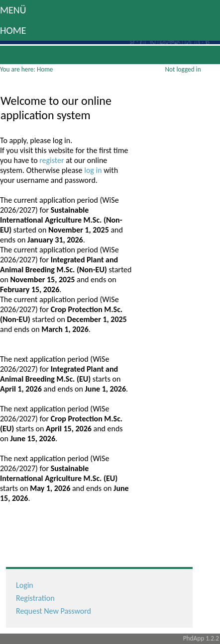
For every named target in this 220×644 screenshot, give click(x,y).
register (53, 160)
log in (94, 170)
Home (13, 30)
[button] (110, 10)
